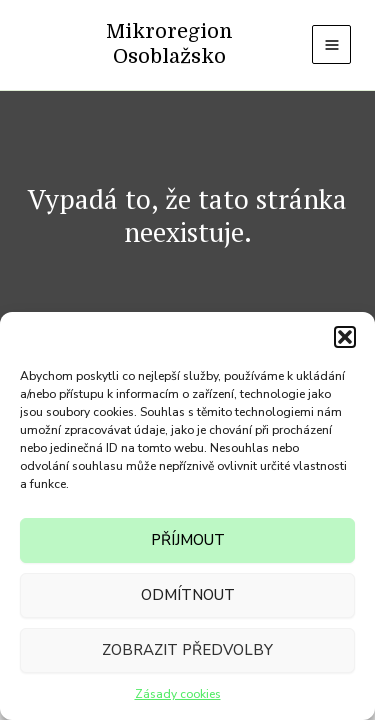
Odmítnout (188, 595)
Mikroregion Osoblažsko (169, 44)
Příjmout (188, 540)
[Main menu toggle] (331, 44)
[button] (345, 337)
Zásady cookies (178, 694)
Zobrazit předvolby (187, 650)
